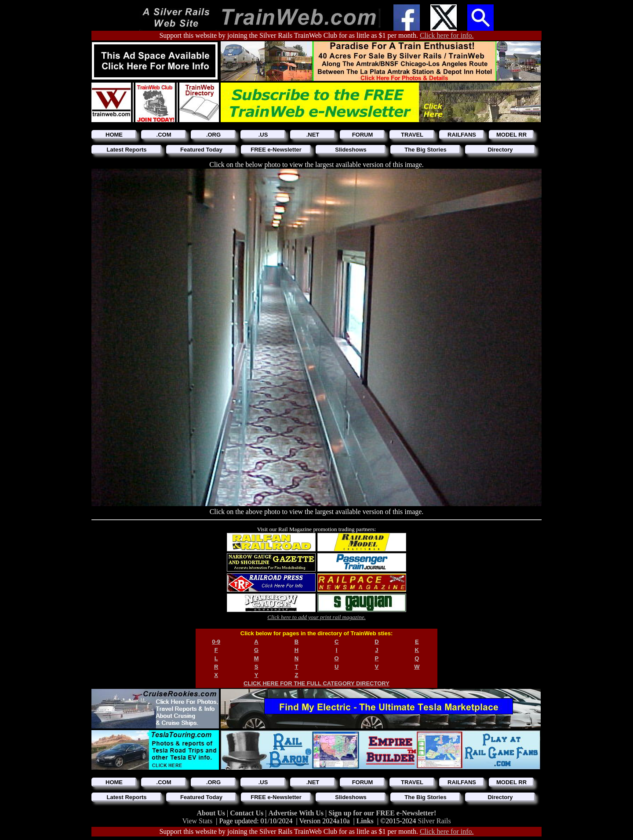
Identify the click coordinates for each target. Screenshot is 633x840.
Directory (500, 150)
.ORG (213, 135)
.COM (164, 135)
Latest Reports (126, 150)
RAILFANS (462, 135)
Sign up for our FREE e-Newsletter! (382, 813)
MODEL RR (511, 135)
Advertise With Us (297, 813)
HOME (114, 135)
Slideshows (351, 150)
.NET (313, 135)
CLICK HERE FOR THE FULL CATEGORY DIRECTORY (316, 683)
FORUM (363, 135)
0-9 (216, 642)
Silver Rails (435, 821)
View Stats (197, 821)
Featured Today (201, 150)
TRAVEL (412, 135)
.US (263, 135)
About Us (212, 813)
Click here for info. (447, 35)
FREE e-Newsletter (276, 150)
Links (365, 821)
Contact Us (247, 813)
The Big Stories (425, 150)
